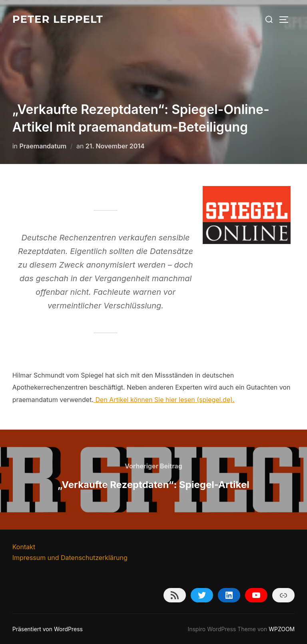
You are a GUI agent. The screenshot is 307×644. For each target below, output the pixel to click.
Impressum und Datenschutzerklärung (70, 558)
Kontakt (24, 547)
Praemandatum (43, 146)
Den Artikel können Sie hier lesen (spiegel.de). (165, 400)
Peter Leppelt (58, 19)
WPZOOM (282, 629)
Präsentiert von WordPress (48, 629)
